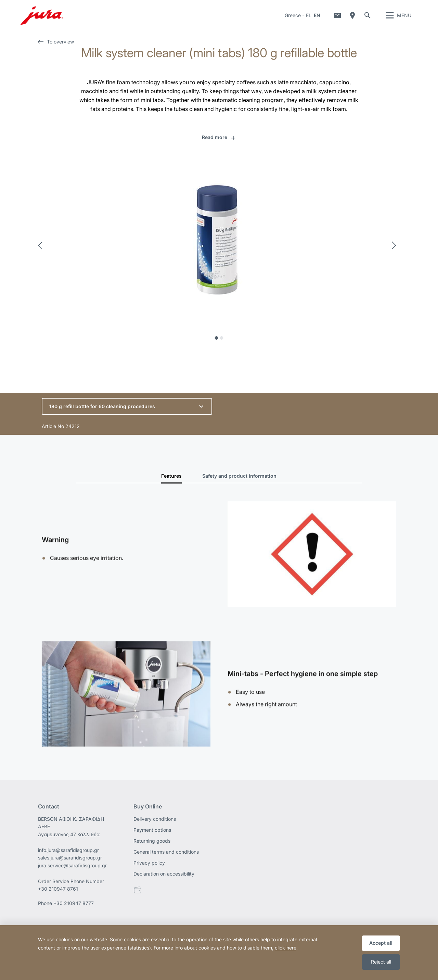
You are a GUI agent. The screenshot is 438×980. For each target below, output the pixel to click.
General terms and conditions (166, 858)
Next (396, 252)
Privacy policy (149, 869)
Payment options (152, 836)
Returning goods (152, 847)
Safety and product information (239, 482)
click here (286, 948)
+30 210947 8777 (74, 910)
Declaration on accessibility (164, 880)
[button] (219, 144)
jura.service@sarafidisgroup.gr (72, 872)
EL (309, 19)
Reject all (381, 962)
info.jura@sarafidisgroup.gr (68, 857)
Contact (337, 19)
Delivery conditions (155, 825)
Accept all (381, 943)
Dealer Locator (352, 19)
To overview (60, 48)
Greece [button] (293, 19)
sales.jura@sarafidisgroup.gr (70, 864)
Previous (42, 252)
